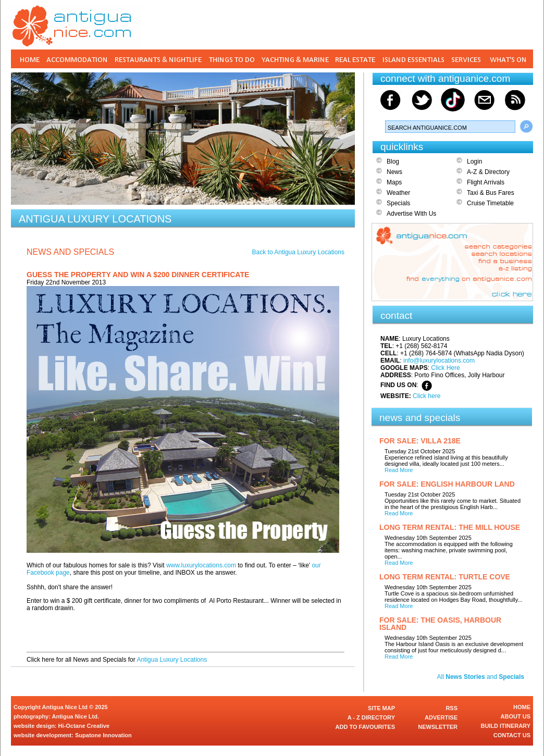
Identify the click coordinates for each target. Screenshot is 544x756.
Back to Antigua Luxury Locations (298, 252)
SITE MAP (381, 708)
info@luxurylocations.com (439, 361)
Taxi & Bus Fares (491, 193)
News (394, 172)
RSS (452, 708)
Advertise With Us (411, 214)
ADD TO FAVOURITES (366, 727)
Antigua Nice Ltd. (76, 716)
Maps (394, 182)
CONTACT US (512, 735)
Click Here (445, 368)
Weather (398, 193)
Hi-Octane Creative (84, 726)
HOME (522, 707)
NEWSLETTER (438, 727)
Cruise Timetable (490, 203)
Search (526, 127)
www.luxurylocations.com (201, 565)
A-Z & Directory (488, 172)
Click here (426, 396)
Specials (398, 203)
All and (481, 677)
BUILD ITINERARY (505, 726)
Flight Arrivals (486, 182)
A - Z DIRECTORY (371, 717)
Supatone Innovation (103, 735)
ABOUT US (516, 716)
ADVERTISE (441, 717)
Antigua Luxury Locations (172, 660)
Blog (393, 162)
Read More (399, 470)
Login (474, 162)
